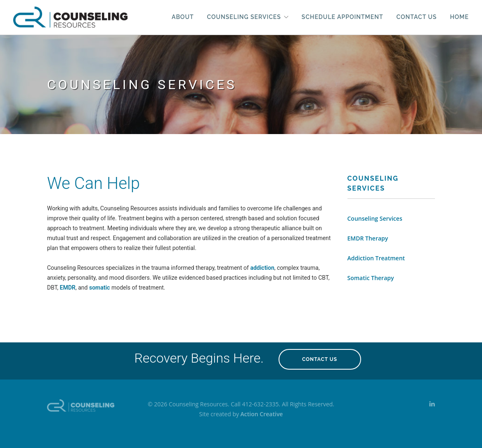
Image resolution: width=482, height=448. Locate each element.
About (183, 17)
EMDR (68, 288)
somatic (99, 288)
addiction (262, 268)
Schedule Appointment (343, 17)
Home (459, 17)
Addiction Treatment (376, 258)
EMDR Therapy (368, 238)
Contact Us (417, 17)
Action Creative (262, 414)
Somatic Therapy (371, 278)
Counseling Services (244, 17)
